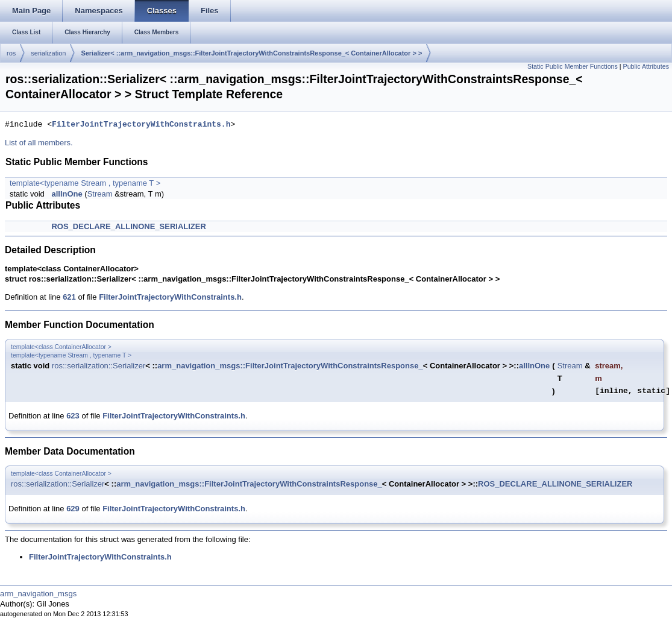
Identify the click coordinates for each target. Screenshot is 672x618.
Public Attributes (646, 66)
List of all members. (39, 143)
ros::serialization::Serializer (99, 366)
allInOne (67, 194)
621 (69, 297)
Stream (100, 194)
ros (11, 53)
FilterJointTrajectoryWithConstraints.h (141, 125)
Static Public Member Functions (573, 66)
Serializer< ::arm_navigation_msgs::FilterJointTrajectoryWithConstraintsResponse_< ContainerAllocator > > (251, 53)
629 (73, 509)
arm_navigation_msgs (38, 594)
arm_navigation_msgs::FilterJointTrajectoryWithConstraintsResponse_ (290, 366)
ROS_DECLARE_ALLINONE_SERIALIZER (128, 226)
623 (73, 416)
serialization (48, 53)
